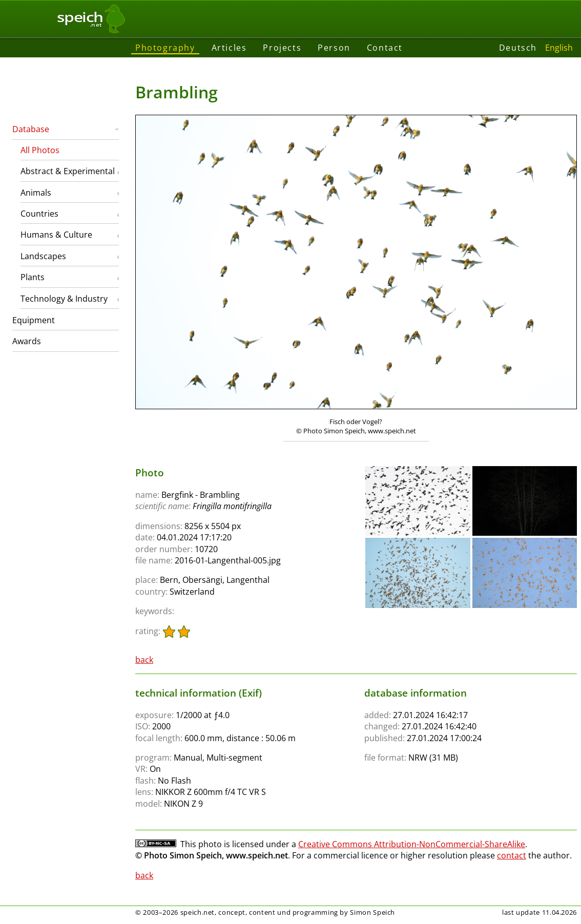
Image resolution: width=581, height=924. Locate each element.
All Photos (40, 150)
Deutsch (518, 48)
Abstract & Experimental (68, 171)
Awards (27, 341)
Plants (33, 277)
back (144, 660)
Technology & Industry (64, 299)
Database (31, 129)
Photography (165, 48)
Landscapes (43, 256)
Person (334, 48)
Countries (39, 214)
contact (512, 855)
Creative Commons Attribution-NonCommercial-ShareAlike (412, 844)
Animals (36, 193)
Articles (229, 48)
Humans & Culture (56, 235)
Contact (385, 48)
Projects (282, 48)
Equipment (34, 320)
